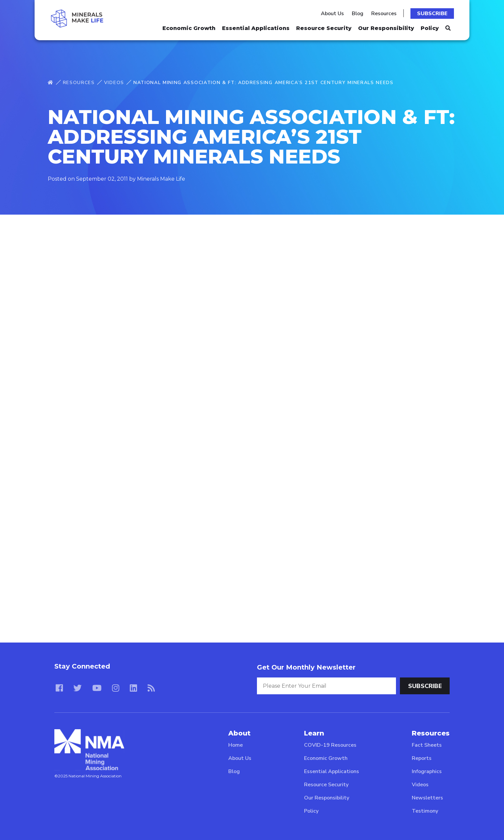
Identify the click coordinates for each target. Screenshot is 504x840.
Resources (384, 14)
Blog (358, 14)
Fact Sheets (427, 745)
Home (236, 745)
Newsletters (427, 798)
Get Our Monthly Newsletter (306, 667)
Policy (430, 28)
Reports (422, 758)
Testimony (425, 811)
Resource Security (324, 28)
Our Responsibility (386, 28)
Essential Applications (256, 28)
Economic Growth (189, 28)
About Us (332, 14)
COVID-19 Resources (330, 745)
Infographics (427, 771)
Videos (114, 83)
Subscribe (432, 14)
